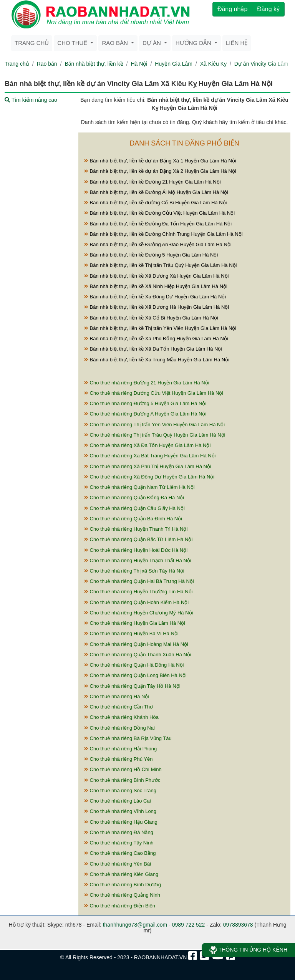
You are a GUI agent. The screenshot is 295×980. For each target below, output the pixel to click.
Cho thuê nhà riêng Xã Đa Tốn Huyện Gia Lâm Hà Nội (147, 445)
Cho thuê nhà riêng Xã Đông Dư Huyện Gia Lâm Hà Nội (149, 477)
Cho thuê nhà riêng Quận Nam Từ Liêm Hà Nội (139, 487)
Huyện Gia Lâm (173, 64)
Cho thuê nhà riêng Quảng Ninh (122, 895)
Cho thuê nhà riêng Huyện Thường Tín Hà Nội (138, 592)
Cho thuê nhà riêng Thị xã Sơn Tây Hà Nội (134, 571)
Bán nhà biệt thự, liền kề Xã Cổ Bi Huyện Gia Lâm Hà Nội (151, 318)
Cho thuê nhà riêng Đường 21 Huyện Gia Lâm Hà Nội (147, 383)
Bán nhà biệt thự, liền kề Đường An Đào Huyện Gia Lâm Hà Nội (158, 244)
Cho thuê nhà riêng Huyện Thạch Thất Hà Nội (138, 560)
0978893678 (238, 925)
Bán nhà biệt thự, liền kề (94, 64)
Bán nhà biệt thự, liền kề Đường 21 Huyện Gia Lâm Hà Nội (152, 182)
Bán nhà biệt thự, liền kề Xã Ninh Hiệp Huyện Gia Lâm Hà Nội (156, 286)
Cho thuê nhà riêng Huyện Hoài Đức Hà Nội (136, 550)
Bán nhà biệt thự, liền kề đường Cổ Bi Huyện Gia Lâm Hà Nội (155, 203)
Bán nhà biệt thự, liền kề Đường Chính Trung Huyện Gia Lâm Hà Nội (163, 234)
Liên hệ (237, 43)
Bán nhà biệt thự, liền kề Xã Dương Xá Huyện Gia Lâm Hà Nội (157, 276)
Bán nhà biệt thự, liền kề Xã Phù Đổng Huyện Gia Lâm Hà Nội (156, 339)
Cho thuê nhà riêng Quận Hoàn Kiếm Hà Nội (136, 602)
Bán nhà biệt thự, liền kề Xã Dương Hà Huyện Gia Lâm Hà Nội (157, 307)
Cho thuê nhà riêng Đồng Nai (119, 728)
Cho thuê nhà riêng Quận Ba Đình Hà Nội (133, 519)
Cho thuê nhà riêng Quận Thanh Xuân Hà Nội (138, 655)
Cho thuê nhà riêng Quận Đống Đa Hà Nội (134, 497)
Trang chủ (32, 43)
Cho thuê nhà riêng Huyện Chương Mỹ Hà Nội (138, 613)
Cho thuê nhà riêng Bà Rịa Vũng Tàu (128, 738)
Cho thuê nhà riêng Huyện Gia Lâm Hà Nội (135, 623)
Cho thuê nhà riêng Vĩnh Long (120, 811)
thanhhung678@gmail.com (135, 925)
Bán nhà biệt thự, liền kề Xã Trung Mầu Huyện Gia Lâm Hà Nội (157, 360)
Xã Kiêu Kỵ (213, 64)
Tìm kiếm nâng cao (31, 100)
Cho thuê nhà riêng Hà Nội (117, 696)
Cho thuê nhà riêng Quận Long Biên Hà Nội (135, 675)
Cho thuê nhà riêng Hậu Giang (121, 822)
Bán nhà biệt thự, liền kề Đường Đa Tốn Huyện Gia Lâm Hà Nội (158, 224)
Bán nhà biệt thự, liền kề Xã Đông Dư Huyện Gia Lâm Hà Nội (155, 297)
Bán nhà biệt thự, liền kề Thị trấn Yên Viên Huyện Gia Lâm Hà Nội (160, 328)
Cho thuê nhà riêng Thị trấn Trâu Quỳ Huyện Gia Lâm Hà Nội (155, 435)
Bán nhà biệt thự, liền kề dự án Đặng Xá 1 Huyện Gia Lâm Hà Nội (160, 161)
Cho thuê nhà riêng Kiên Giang (121, 874)
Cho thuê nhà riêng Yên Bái (118, 864)
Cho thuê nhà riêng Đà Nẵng (119, 832)
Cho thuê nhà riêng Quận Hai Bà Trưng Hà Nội (139, 581)
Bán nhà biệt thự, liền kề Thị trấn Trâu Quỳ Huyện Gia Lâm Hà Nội (160, 265)
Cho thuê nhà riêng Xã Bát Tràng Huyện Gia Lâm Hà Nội (150, 456)
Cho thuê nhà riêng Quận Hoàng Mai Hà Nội (136, 644)
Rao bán (47, 64)
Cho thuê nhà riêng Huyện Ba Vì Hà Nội (131, 633)
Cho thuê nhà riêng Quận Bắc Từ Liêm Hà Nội (138, 539)
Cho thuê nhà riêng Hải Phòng (120, 749)
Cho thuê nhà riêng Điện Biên (120, 906)
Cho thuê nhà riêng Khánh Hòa (121, 717)
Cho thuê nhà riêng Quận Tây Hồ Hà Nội (132, 686)
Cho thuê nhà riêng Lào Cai (118, 801)
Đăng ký (268, 9)
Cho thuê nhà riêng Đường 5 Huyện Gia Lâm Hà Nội (145, 403)
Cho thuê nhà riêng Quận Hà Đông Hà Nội (134, 665)
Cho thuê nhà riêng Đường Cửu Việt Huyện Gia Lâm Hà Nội (154, 393)
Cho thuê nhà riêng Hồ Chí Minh (123, 769)
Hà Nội (139, 64)
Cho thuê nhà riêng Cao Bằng (120, 853)
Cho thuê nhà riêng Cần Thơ (118, 707)
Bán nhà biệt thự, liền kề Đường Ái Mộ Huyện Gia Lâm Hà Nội (156, 192)
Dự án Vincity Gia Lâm (261, 64)
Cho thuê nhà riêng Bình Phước (122, 780)
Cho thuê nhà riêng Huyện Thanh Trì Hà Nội (136, 529)
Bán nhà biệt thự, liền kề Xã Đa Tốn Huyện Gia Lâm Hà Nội (153, 349)
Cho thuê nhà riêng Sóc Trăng (120, 790)
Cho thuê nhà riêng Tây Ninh (119, 843)
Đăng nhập (232, 9)
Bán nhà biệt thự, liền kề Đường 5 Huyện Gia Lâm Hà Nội (151, 255)
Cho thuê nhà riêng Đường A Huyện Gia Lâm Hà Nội (145, 414)
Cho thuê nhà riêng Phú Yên (118, 759)
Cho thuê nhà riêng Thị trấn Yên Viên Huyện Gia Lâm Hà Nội (154, 425)
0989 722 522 (189, 925)
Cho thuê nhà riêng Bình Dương (123, 885)
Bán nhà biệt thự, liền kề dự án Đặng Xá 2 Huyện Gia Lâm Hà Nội (160, 171)
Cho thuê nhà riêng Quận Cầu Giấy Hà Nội (134, 508)
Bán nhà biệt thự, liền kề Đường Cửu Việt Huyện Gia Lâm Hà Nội (159, 213)
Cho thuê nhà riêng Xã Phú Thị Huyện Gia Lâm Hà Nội (148, 466)
